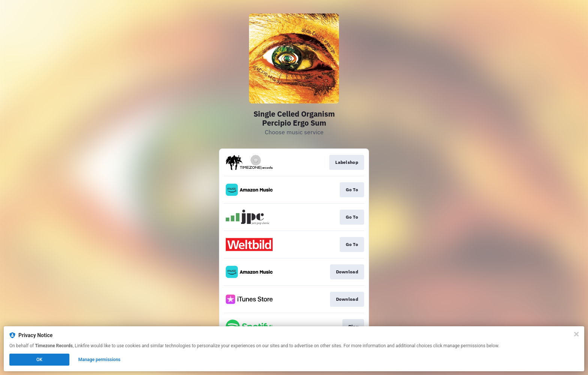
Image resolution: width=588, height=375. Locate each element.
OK (39, 360)
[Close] (576, 334)
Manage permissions (100, 360)
